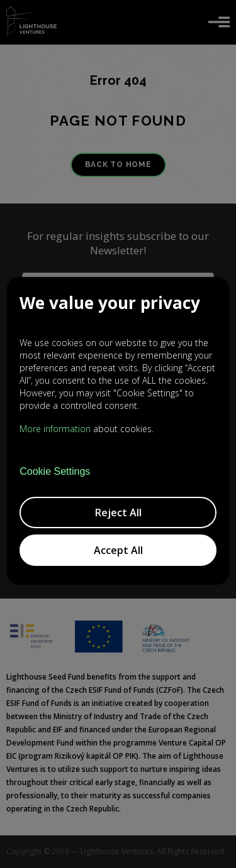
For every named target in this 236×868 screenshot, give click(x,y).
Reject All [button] (118, 513)
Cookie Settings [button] (55, 472)
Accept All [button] (118, 550)
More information (55, 429)
